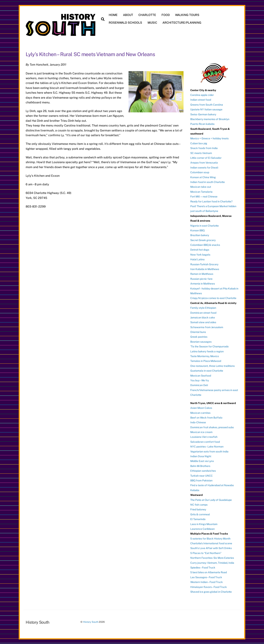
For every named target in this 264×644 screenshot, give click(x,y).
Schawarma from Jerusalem (207, 327)
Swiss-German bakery (203, 114)
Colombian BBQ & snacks (205, 245)
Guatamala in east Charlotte (207, 370)
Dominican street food (203, 312)
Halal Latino (197, 259)
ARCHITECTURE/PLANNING (182, 23)
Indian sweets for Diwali (204, 167)
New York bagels (200, 254)
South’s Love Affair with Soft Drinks (211, 548)
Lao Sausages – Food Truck (206, 577)
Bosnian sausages (201, 341)
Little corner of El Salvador (206, 157)
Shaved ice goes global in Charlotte (211, 591)
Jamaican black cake (203, 317)
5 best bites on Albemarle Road (209, 572)
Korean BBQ (197, 230)
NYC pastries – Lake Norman (207, 446)
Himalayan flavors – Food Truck (209, 586)
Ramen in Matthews (202, 274)
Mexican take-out (201, 186)
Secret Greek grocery (203, 240)
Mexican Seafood (201, 375)
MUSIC (153, 23)
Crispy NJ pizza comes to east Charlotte (213, 298)
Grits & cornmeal (200, 514)
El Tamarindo (198, 519)
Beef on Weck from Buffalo (206, 417)
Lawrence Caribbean (202, 528)
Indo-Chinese (198, 422)
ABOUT (128, 15)
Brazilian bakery (200, 235)
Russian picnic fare (201, 278)
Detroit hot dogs (200, 249)
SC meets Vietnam (201, 153)
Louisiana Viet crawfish (204, 436)
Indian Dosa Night (201, 456)
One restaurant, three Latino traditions (212, 365)
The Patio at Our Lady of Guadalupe (211, 499)
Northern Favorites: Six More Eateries (212, 557)
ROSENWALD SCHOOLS (126, 23)
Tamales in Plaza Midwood (206, 361)
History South (91, 622)
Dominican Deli (199, 385)
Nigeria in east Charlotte (205, 225)
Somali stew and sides (203, 322)
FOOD (166, 15)
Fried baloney (198, 509)
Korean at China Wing (203, 177)
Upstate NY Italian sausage (206, 109)
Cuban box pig (199, 143)
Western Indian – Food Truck (207, 582)
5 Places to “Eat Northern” (206, 553)
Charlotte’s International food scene (211, 543)
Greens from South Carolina (207, 104)
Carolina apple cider (202, 94)
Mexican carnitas (200, 412)
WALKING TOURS (188, 15)
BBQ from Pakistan (201, 480)
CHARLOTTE (148, 15)
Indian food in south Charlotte (208, 182)
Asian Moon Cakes (201, 408)
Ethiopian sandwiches (203, 470)
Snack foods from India (204, 148)
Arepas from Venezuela (204, 162)
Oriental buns (198, 332)
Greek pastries (199, 336)
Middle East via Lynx (202, 461)
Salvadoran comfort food (205, 441)
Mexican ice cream (201, 432)
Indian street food (201, 99)
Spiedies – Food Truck (203, 567)
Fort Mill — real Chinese (204, 196)
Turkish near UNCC (201, 475)
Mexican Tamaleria (201, 191)
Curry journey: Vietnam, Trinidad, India (212, 562)
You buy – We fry (200, 380)
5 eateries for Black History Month (210, 538)
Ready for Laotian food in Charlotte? (211, 201)
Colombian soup (200, 172)
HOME (113, 15)
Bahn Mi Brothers (200, 465)
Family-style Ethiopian (203, 307)
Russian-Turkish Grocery (204, 264)
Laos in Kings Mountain (204, 524)
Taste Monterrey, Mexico (205, 356)
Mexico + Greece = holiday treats (209, 138)
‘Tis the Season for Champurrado (209, 346)
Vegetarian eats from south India (209, 451)
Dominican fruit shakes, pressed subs (212, 427)
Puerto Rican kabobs (202, 124)
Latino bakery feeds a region (207, 351)
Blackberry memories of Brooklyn (210, 119)
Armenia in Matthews (203, 283)
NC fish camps (199, 504)
